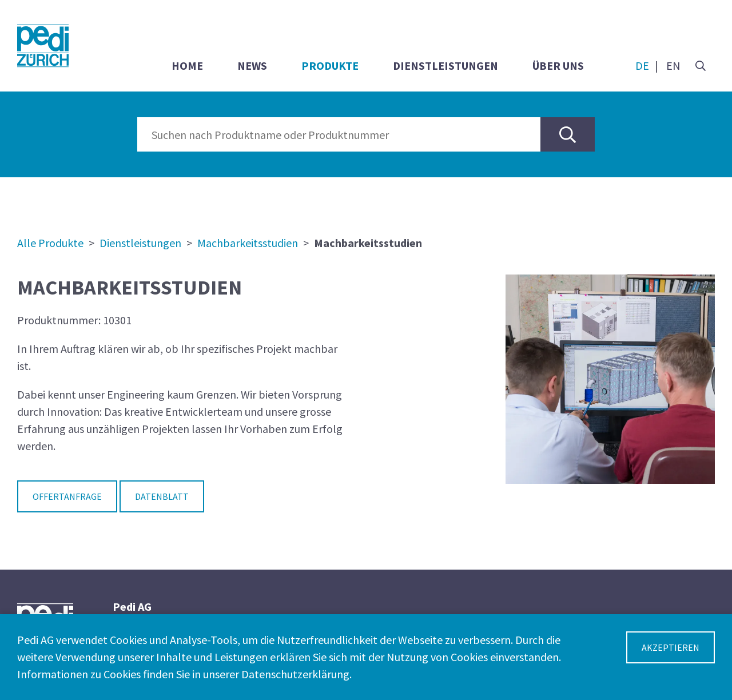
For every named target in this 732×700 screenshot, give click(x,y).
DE (642, 65)
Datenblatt (162, 496)
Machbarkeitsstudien (248, 243)
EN (673, 65)
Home (187, 65)
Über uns (558, 65)
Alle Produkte (50, 243)
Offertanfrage (67, 496)
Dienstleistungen (445, 65)
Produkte (330, 65)
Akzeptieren (671, 647)
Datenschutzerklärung (295, 674)
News (252, 65)
